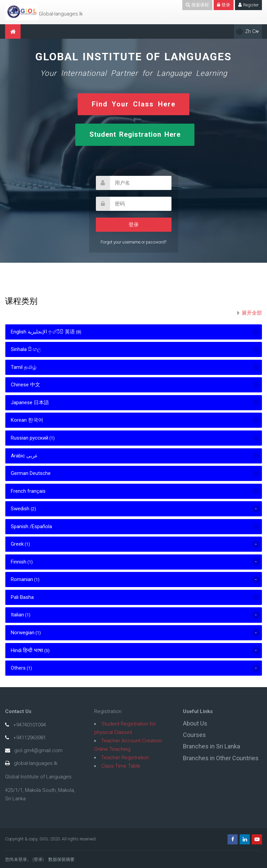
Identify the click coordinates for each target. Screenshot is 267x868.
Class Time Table (121, 766)
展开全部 (252, 313)
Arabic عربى (24, 456)
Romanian (22, 579)
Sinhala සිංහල (26, 349)
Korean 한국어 (27, 420)
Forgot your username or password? (133, 242)
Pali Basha (22, 597)
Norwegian (23, 633)
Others (18, 668)
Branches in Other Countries (221, 758)
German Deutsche (31, 473)
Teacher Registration (125, 758)
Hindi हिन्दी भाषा (27, 650)
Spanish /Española (31, 526)
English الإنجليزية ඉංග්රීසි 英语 (43, 332)
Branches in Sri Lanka (211, 746)
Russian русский (30, 438)
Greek (17, 544)
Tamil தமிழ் (24, 367)
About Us (195, 723)
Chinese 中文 (25, 385)
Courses (194, 735)
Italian (17, 615)
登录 (38, 859)
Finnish (19, 562)
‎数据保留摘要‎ (61, 859)
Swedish (21, 509)
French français (28, 491)
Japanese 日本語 (30, 403)
